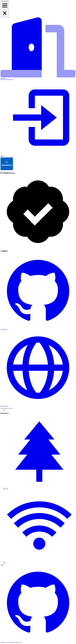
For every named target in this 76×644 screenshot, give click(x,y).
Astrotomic (11, 642)
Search (11, 79)
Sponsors (8, 79)
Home (2, 79)
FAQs (4, 79)
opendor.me (3, 642)
